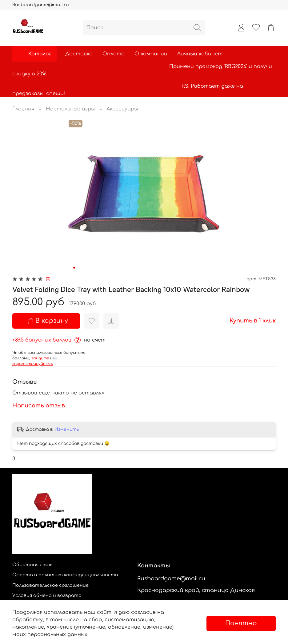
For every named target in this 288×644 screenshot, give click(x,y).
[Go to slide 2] (78, 268)
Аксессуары (122, 109)
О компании (151, 54)
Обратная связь (32, 565)
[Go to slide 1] (74, 268)
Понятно (241, 623)
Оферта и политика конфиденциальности (65, 575)
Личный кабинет (200, 54)
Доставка (79, 54)
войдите (40, 358)
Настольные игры (70, 109)
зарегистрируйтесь (33, 364)
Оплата (114, 54)
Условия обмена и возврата (47, 595)
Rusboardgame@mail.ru (41, 5)
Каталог (34, 54)
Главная (23, 109)
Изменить (67, 429)
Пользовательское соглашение (50, 585)
